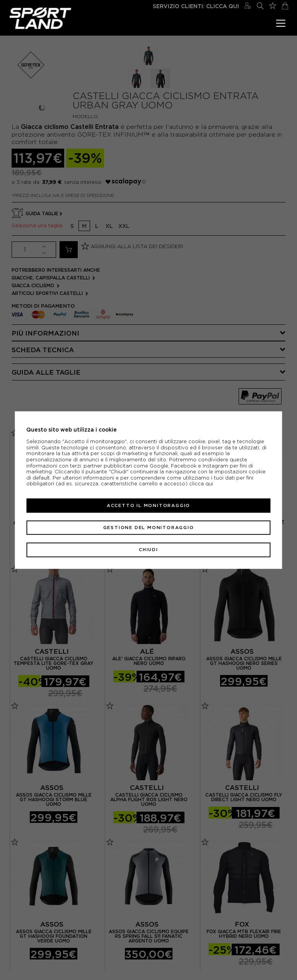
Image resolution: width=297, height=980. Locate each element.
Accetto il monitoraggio (148, 505)
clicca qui (201, 484)
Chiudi (148, 550)
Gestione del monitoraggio (149, 528)
